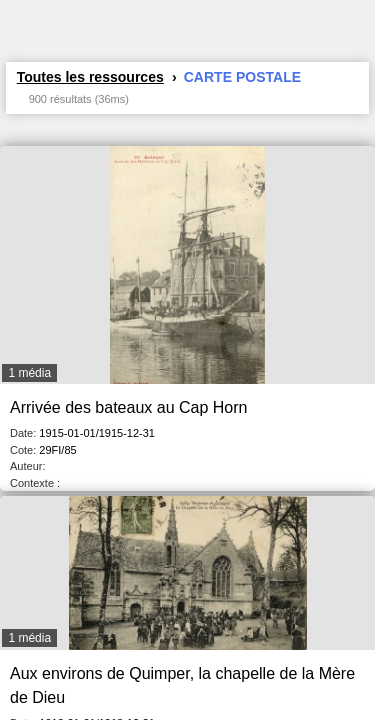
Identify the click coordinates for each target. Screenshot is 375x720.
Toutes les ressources (90, 77)
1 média (29, 373)
